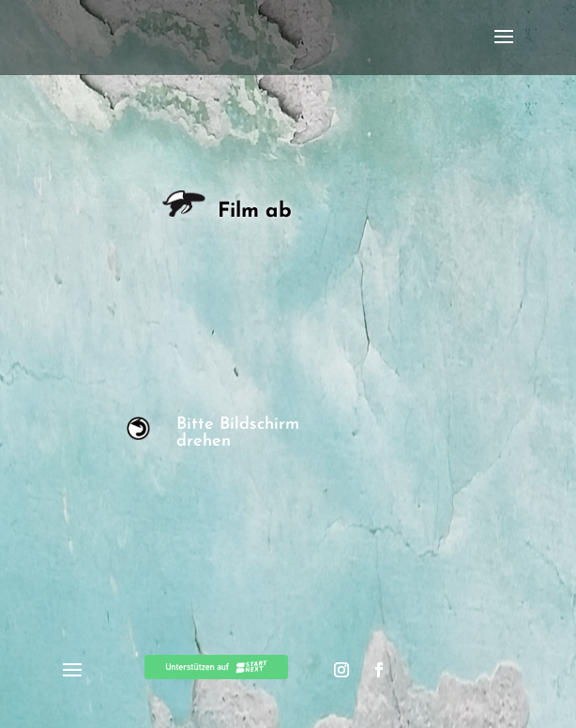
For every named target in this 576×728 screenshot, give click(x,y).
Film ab (230, 212)
